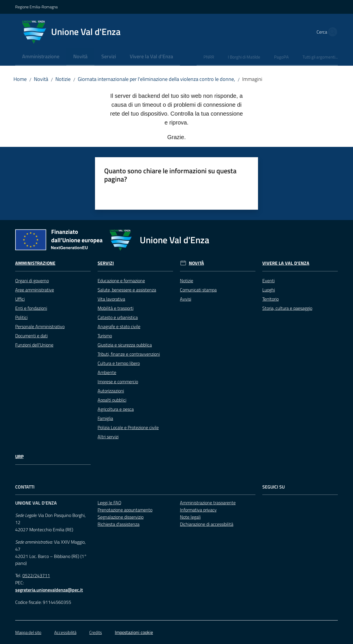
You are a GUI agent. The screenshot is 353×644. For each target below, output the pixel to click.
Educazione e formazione (121, 281)
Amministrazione (35, 263)
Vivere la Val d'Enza (286, 263)
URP (19, 457)
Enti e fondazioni (31, 308)
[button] (331, 32)
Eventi (268, 281)
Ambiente (107, 372)
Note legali (190, 517)
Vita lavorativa (111, 299)
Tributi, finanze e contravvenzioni (129, 354)
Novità (41, 79)
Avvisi (186, 299)
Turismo (105, 336)
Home (20, 79)
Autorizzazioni (111, 391)
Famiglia (105, 418)
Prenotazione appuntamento (125, 510)
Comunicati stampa (198, 290)
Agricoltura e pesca (116, 409)
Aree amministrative (35, 290)
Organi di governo (32, 281)
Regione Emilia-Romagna (36, 7)
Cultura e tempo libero (119, 363)
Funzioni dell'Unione (34, 345)
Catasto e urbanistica (118, 317)
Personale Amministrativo (40, 326)
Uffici (20, 299)
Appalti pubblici (112, 400)
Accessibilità (65, 632)
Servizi (106, 263)
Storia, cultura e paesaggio (287, 308)
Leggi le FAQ (109, 503)
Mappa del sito (28, 632)
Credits (96, 632)
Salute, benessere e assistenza (127, 290)
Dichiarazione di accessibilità (207, 524)
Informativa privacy (198, 510)
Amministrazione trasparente (208, 503)
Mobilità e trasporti (116, 308)
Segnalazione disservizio (121, 517)
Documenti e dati (31, 336)
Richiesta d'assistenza (119, 524)
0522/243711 (36, 575)
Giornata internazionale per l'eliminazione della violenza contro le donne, (156, 79)
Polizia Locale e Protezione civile (128, 427)
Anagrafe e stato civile (119, 326)
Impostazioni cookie (134, 632)
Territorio (270, 299)
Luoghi (269, 290)
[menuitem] (41, 57)
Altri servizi (108, 437)
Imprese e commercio (118, 382)
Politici (21, 317)
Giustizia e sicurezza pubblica (125, 345)
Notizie (63, 79)
